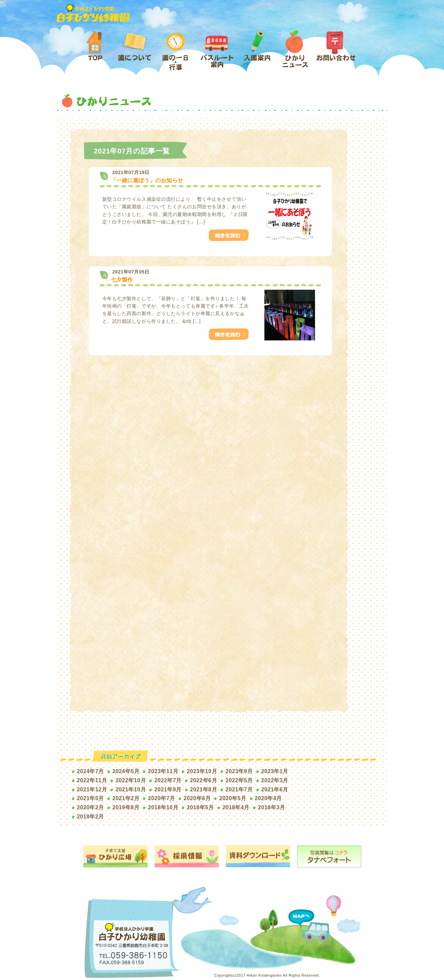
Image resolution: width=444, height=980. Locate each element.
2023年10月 (202, 771)
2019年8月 (126, 807)
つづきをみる (227, 233)
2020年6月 (197, 798)
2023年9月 (239, 771)
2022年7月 (168, 780)
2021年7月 (239, 790)
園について (134, 51)
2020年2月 (90, 807)
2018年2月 (90, 817)
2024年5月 (126, 771)
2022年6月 (204, 780)
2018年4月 (236, 807)
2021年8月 (204, 790)
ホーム (98, 51)
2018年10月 (163, 807)
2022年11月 (92, 780)
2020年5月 (233, 798)
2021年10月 (131, 790)
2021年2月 (126, 798)
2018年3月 (271, 807)
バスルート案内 (217, 51)
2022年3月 (275, 780)
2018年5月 (200, 807)
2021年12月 (92, 790)
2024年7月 (90, 771)
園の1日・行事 (178, 51)
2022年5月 (239, 780)
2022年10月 (131, 780)
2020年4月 (268, 798)
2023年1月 (275, 771)
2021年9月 (168, 790)
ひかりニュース (296, 51)
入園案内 (257, 51)
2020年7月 (161, 798)
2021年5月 (90, 798)
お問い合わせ (336, 51)
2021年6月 (275, 790)
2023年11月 (163, 771)
